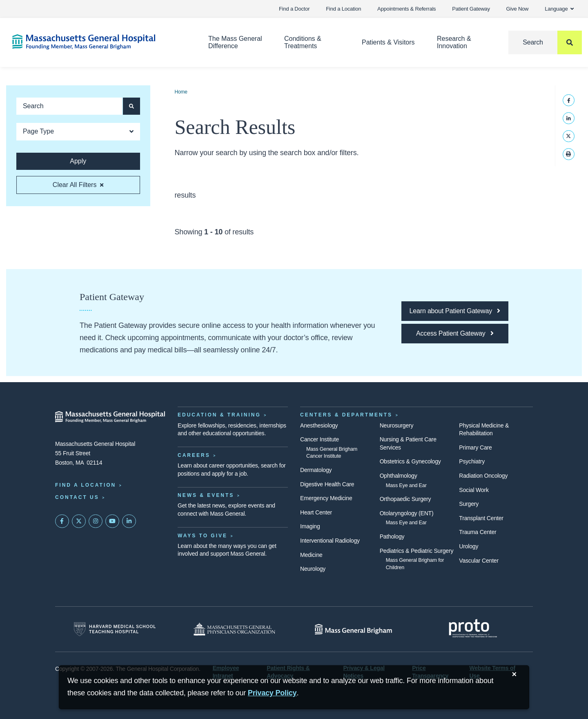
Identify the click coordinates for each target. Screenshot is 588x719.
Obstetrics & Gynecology (410, 461)
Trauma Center (478, 532)
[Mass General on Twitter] (79, 521)
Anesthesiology (319, 425)
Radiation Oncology (483, 476)
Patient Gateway (471, 9)
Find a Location (343, 9)
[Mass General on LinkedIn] (129, 521)
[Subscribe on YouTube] (112, 521)
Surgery (469, 504)
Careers (194, 455)
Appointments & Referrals (406, 9)
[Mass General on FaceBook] (62, 521)
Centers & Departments (346, 415)
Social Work (474, 490)
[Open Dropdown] (78, 132)
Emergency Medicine (326, 498)
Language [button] (559, 9)
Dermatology (316, 470)
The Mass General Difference (235, 42)
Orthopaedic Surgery (405, 499)
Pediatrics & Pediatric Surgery (417, 551)
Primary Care (475, 447)
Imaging (310, 526)
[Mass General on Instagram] (96, 521)
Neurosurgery (397, 425)
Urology (469, 546)
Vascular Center (479, 561)
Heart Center (316, 512)
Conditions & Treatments (303, 42)
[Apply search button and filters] (131, 106)
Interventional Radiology (330, 541)
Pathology (392, 536)
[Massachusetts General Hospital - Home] (110, 417)
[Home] (98, 42)
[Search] (545, 42)
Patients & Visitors (388, 42)
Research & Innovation (454, 42)
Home (181, 92)
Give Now (518, 9)
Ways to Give (203, 536)
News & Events (206, 495)
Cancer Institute (320, 439)
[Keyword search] (69, 106)
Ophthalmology (399, 476)
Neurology (313, 569)
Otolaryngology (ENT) (407, 513)
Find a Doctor (294, 9)
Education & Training (219, 415)
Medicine (311, 555)
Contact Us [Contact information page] (77, 497)
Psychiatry (472, 461)
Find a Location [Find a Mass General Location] (86, 485)
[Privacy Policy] (272, 693)
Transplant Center (481, 518)
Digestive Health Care (327, 484)
